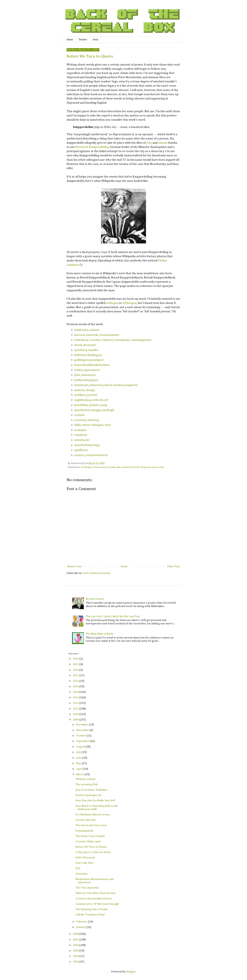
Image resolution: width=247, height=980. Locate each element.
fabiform (80, 355)
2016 (76, 681)
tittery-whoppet (93, 425)
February (82, 922)
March (81, 774)
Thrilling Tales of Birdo (100, 634)
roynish (79, 415)
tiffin (77, 425)
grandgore (97, 360)
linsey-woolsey (114, 385)
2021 (76, 664)
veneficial (80, 435)
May (79, 763)
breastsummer (110, 335)
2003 (76, 962)
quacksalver (82, 410)
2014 (76, 692)
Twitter (83, 40)
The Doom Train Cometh (90, 836)
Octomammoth (84, 831)
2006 (76, 945)
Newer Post (74, 567)
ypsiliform (81, 450)
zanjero (79, 455)
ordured (97, 400)
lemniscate (81, 385)
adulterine (81, 330)
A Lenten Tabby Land (88, 842)
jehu (149, 143)
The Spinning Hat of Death (91, 909)
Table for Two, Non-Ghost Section (96, 893)
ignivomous (92, 370)
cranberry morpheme (115, 340)
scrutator (80, 420)
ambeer (94, 330)
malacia (79, 390)
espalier (93, 350)
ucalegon (80, 430)
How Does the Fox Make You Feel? (95, 801)
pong (104, 405)
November (83, 730)
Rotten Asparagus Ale (89, 795)
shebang (93, 420)
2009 (76, 720)
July (79, 752)
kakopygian (90, 380)
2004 (76, 956)
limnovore (97, 385)
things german (148, 467)
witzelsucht (82, 440)
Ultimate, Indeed (85, 779)
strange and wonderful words (124, 467)
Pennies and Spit (86, 820)
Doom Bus (82, 874)
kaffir (78, 380)
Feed (95, 40)
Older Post (173, 567)
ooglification (82, 400)
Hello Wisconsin (85, 858)
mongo (91, 390)
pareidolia (81, 405)
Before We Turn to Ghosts (90, 56)
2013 (76, 698)
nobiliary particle (86, 395)
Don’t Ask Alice (85, 863)
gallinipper (81, 360)
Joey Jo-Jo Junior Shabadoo (91, 790)
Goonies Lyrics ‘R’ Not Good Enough (97, 904)
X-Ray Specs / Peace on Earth (93, 852)
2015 (76, 687)
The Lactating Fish (87, 785)
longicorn (131, 385)
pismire (94, 405)
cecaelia (95, 340)
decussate (90, 345)
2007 (76, 940)
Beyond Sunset (95, 599)
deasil (78, 345)
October (81, 736)
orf (106, 400)
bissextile (92, 335)
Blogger (131, 972)
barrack (79, 335)
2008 (76, 934)
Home (70, 40)
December (83, 725)
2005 (76, 951)
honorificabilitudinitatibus (92, 365)
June (79, 758)
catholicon (81, 340)
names (103, 467)
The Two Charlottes (87, 888)
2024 (76, 659)
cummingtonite (141, 340)
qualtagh (108, 410)
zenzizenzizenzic (97, 455)
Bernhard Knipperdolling (92, 147)
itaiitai (79, 370)
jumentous (89, 375)
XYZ (78, 869)
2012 (76, 703)
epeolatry (81, 350)
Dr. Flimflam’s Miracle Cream (93, 815)
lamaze (163, 143)
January (81, 927)
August (81, 747)
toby (108, 425)
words (161, 467)
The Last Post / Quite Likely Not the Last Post (113, 616)
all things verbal (90, 467)
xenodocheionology (87, 445)
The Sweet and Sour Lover (91, 825)
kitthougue (129, 303)
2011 (76, 709)
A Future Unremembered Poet (94, 899)
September (83, 741)
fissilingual (94, 355)
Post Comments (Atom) (97, 573)
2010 (76, 714)
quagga (96, 410)
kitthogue (112, 303)
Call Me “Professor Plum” (90, 915)
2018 (76, 670)
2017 (76, 676)
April (80, 769)
